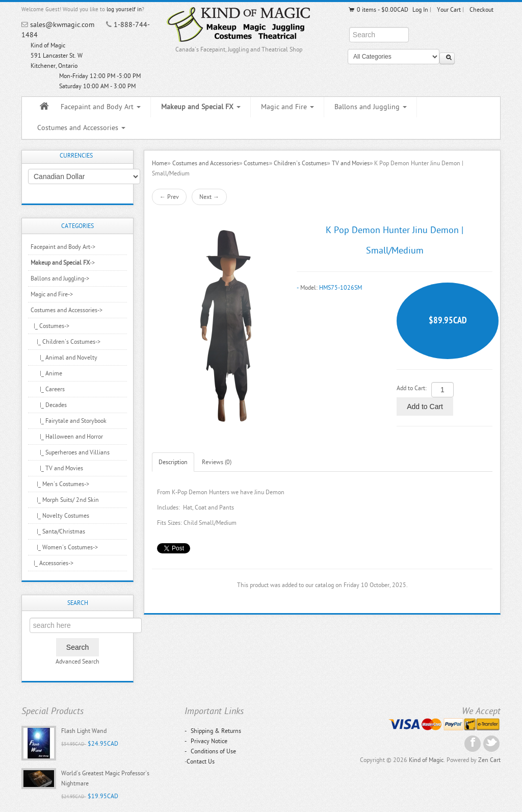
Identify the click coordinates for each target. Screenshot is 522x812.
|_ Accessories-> (52, 563)
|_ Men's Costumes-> (60, 484)
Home (160, 163)
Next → (209, 197)
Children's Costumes (300, 163)
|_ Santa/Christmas (58, 531)
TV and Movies (351, 163)
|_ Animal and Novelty (64, 358)
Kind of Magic (426, 760)
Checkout (481, 10)
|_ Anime (46, 373)
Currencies (76, 156)
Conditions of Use (210, 751)
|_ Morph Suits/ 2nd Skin (65, 500)
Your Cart (449, 10)
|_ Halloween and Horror (67, 437)
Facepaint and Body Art (101, 107)
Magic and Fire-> (52, 294)
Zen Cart (489, 760)
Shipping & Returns (213, 731)
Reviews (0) (217, 462)
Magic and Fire (288, 107)
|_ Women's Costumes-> (64, 547)
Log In (420, 10)
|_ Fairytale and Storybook (69, 421)
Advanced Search (77, 662)
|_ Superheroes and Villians (70, 452)
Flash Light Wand (84, 731)
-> (63, 263)
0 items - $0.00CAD (378, 10)
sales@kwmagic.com (62, 25)
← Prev (169, 197)
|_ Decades (49, 405)
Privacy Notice (206, 741)
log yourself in (124, 9)
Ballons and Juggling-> (60, 278)
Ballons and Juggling (371, 107)
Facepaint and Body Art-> (63, 247)
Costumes (256, 163)
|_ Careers (48, 389)
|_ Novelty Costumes (60, 516)
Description (173, 462)
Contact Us (201, 762)
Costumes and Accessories (81, 128)
